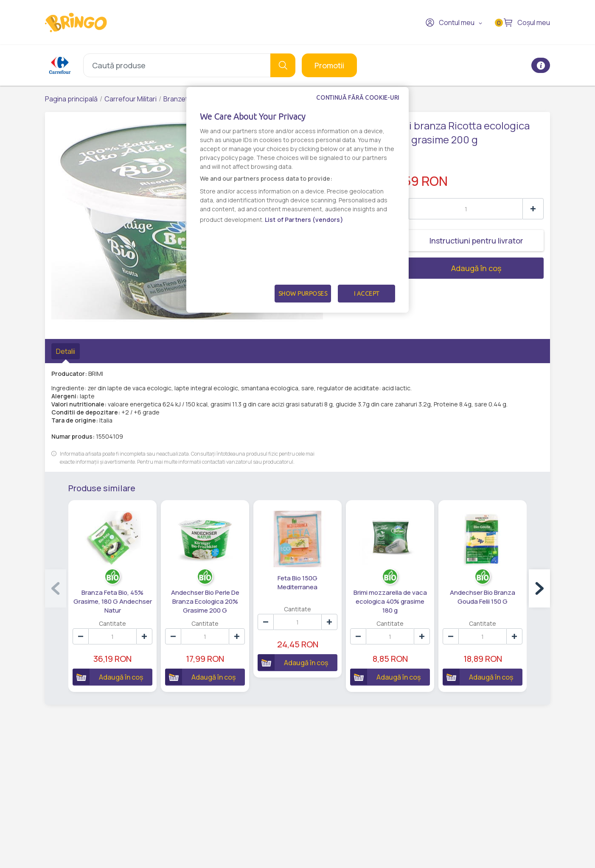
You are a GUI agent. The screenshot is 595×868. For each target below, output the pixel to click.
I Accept (367, 294)
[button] (539, 588)
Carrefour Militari (131, 99)
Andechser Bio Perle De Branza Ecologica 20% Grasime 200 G (205, 601)
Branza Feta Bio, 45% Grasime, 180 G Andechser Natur (113, 601)
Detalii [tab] (66, 351)
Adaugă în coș (445, 268)
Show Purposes (303, 294)
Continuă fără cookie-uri (358, 98)
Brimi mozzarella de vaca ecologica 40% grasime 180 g (390, 601)
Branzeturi (180, 99)
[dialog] (297, 200)
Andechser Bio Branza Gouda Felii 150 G (483, 597)
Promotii (329, 65)
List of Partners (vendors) (304, 220)
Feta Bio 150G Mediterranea (297, 582)
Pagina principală (71, 99)
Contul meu (450, 22)
